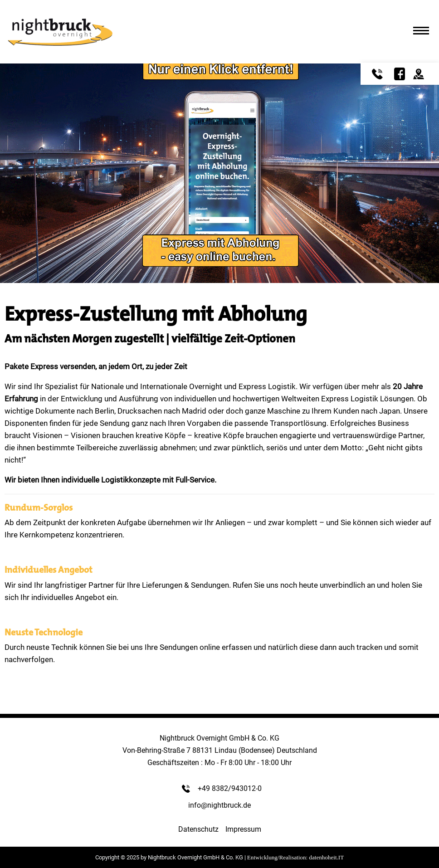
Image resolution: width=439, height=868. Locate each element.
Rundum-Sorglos (39, 507)
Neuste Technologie (44, 632)
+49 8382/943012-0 (230, 788)
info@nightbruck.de (219, 805)
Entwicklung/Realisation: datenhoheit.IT (295, 857)
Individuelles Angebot (49, 569)
